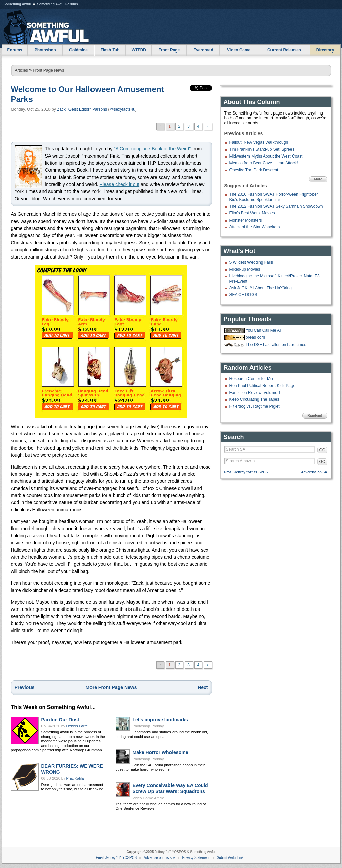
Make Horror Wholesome (160, 752)
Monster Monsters (246, 220)
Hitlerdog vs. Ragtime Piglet (255, 406)
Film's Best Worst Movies (252, 213)
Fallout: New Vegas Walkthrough (259, 142)
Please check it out (120, 184)
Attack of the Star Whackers (255, 227)
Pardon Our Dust (60, 720)
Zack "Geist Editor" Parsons (82, 109)
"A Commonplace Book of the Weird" (153, 149)
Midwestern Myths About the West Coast (266, 156)
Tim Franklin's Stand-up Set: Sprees (262, 149)
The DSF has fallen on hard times (276, 345)
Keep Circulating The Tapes (254, 399)
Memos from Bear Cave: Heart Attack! (264, 163)
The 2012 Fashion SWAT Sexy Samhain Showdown (276, 206)
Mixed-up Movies (245, 269)
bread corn (255, 337)
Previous (25, 687)
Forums (15, 50)
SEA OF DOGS (243, 295)
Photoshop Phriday (148, 726)
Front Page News (49, 70)
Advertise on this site (159, 858)
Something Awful (17, 4)
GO (323, 450)
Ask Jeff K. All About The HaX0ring (261, 288)
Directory (325, 50)
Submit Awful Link (230, 858)
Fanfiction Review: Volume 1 (255, 393)
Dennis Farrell (78, 726)
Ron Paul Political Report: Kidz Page (263, 386)
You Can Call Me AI (263, 330)
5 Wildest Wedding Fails (251, 262)
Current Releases (284, 50)
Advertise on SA (314, 472)
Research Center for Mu (251, 379)
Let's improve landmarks (160, 720)
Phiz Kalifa (75, 778)
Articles (22, 70)
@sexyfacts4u (122, 109)
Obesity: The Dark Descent (254, 170)
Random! (315, 416)
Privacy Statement (196, 858)
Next (203, 687)
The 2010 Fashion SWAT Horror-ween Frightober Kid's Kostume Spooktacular (274, 197)
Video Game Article (148, 798)
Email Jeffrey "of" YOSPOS (246, 472)
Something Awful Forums (57, 4)
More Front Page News (111, 687)
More (318, 179)
